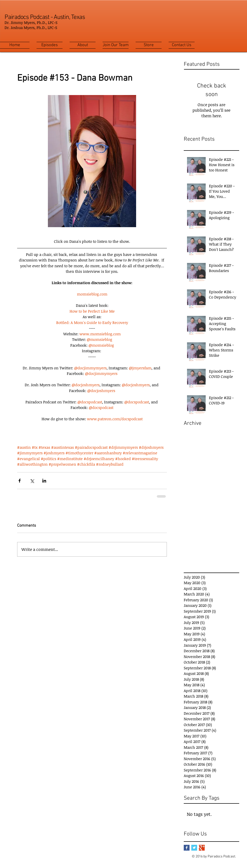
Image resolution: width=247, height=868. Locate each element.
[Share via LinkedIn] (44, 481)
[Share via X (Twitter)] (32, 481)
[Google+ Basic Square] (202, 848)
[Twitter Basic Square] (194, 848)
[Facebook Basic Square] (187, 848)
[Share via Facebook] (20, 481)
